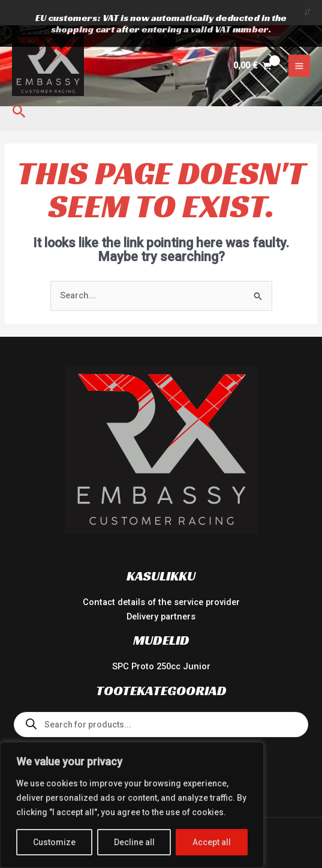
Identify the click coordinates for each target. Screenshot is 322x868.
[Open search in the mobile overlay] (161, 700)
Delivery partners (161, 592)
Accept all (212, 842)
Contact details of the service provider (161, 578)
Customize (54, 842)
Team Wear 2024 (161, 735)
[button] (19, 87)
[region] (132, 805)
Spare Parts (161, 721)
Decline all (134, 842)
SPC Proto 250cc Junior (161, 642)
